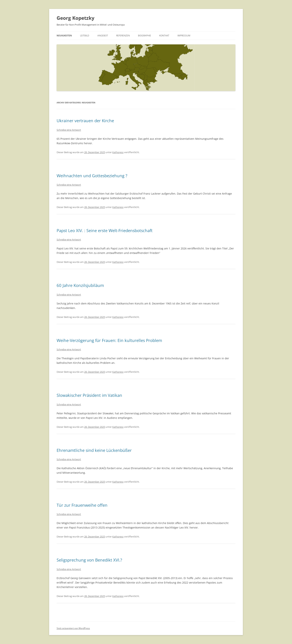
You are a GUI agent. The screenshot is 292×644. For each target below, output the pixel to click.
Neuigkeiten (64, 36)
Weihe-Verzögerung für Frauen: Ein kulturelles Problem (109, 340)
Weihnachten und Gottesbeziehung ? (92, 176)
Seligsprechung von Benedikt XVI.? (89, 560)
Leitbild (85, 36)
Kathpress (118, 152)
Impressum (184, 36)
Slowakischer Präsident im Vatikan (89, 395)
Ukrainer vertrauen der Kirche (85, 121)
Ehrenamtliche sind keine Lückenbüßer (94, 450)
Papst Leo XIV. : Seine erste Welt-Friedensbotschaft (105, 230)
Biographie (145, 36)
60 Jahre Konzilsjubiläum (80, 285)
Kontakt (164, 36)
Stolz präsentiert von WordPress (73, 628)
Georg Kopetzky (76, 18)
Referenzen (123, 36)
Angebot (103, 36)
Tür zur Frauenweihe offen (82, 505)
